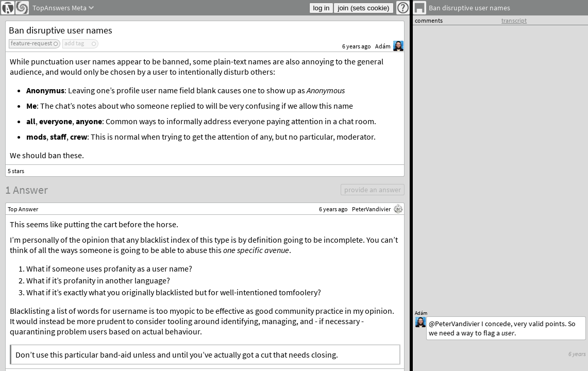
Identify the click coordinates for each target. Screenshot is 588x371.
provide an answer (373, 190)
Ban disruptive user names (61, 30)
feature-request (31, 43)
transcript (514, 20)
